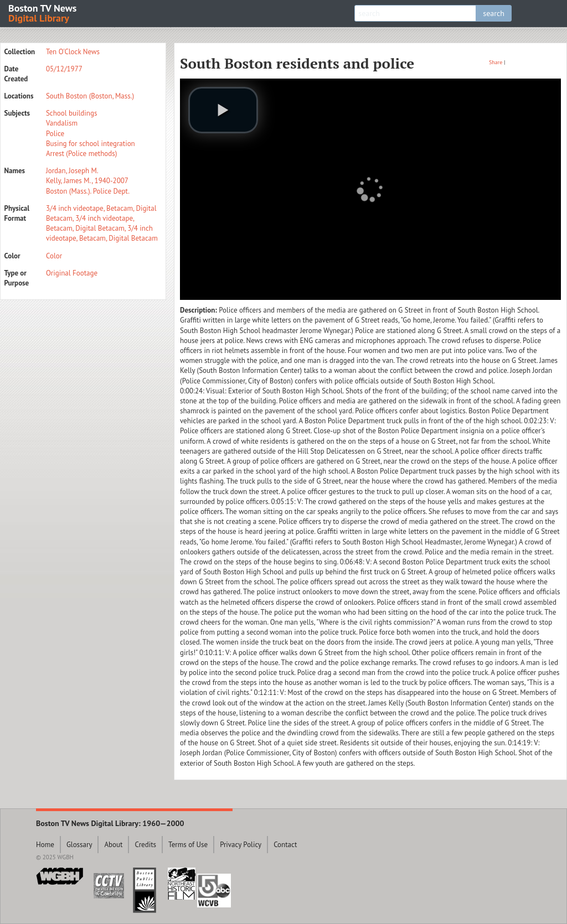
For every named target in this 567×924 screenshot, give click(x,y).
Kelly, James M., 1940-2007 (87, 181)
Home (45, 845)
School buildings (71, 113)
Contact (285, 845)
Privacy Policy (241, 845)
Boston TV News (43, 12)
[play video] (223, 110)
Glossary (79, 845)
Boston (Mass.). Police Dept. (88, 191)
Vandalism (62, 123)
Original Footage (72, 273)
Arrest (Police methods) (81, 154)
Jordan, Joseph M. (72, 171)
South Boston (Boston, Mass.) (90, 96)
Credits (145, 845)
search (494, 13)
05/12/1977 (64, 69)
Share (496, 62)
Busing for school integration (91, 144)
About (113, 845)
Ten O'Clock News (73, 52)
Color (54, 256)
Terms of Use (188, 845)
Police (55, 134)
